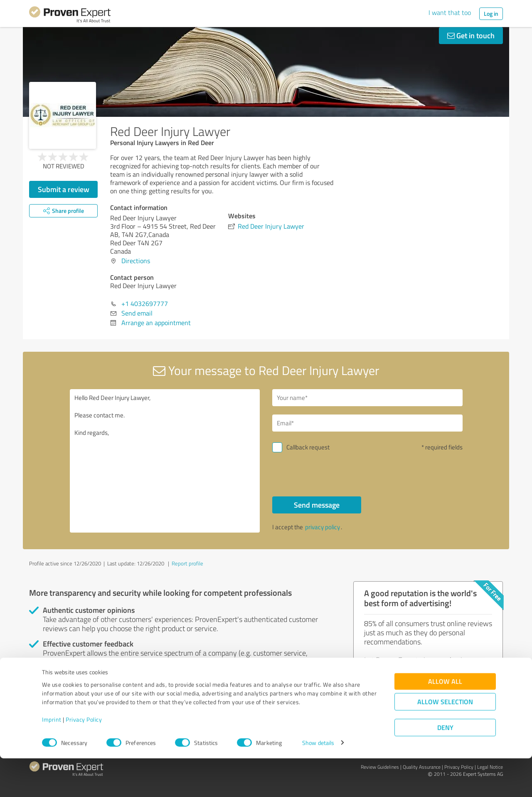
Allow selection (445, 740)
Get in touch (471, 35)
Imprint (52, 758)
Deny (445, 766)
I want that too (450, 12)
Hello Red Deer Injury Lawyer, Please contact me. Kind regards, (165, 461)
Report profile (187, 563)
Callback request (308, 447)
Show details (318, 781)
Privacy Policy (84, 758)
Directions (136, 261)
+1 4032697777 (145, 304)
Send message (317, 505)
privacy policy (323, 527)
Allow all (445, 720)
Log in (491, 14)
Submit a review (64, 189)
